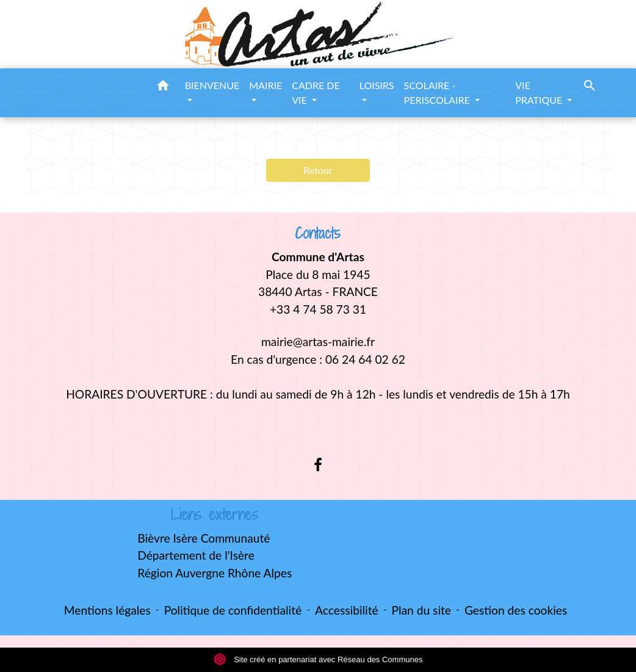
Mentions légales (107, 610)
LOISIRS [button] (377, 85)
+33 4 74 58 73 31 (318, 309)
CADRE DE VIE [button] (316, 92)
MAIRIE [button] (266, 85)
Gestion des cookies (516, 610)
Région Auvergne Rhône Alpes (215, 573)
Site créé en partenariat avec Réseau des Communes (318, 659)
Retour (318, 170)
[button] (163, 87)
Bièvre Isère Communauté (204, 538)
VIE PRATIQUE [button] (540, 92)
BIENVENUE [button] (212, 85)
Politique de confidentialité (233, 610)
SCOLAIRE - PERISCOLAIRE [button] (438, 92)
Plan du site (421, 610)
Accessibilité (347, 610)
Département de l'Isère (196, 555)
